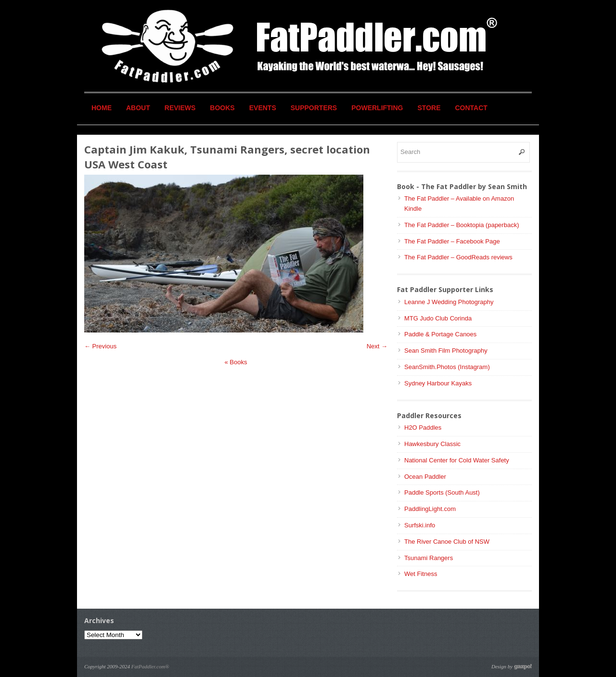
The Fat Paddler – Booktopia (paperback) (462, 225)
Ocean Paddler (425, 477)
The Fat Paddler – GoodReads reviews (458, 257)
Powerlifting (377, 108)
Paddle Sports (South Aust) (442, 492)
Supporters (314, 108)
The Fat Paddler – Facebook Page (452, 241)
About (138, 108)
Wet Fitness (421, 574)
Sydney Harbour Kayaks (438, 383)
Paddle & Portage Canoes (440, 334)
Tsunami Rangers (429, 558)
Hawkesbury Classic (432, 444)
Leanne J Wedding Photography (449, 302)
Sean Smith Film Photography (446, 351)
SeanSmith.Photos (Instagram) (447, 367)
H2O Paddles (423, 428)
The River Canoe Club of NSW (447, 542)
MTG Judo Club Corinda (438, 318)
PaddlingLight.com (430, 509)
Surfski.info (420, 525)
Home (102, 108)
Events (263, 108)
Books (222, 108)
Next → (377, 346)
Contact (471, 108)
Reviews (180, 108)
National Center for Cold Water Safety (457, 460)
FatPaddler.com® (150, 666)
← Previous (100, 346)
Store (429, 108)
